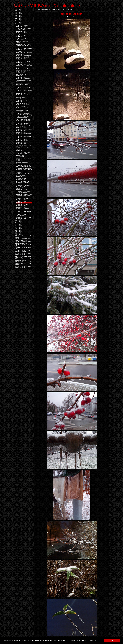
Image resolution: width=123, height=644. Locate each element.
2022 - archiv (18, 230)
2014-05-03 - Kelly (21, 77)
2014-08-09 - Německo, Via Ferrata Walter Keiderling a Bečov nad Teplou (24, 125)
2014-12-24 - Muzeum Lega (24, 217)
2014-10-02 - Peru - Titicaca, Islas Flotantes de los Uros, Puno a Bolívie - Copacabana (24, 167)
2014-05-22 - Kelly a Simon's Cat (24, 91)
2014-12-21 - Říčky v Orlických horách (22, 215)
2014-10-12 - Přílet (21, 201)
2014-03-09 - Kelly (21, 59)
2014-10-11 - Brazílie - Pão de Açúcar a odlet (23, 199)
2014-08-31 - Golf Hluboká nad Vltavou (23, 134)
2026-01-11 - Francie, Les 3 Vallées (23, 245)
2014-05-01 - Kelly (21, 76)
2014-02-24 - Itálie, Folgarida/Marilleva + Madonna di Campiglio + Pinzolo (23, 40)
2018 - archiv (18, 224)
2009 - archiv (18, 17)
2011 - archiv (18, 20)
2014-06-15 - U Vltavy (22, 108)
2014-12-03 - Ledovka (22, 204)
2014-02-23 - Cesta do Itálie (24, 37)
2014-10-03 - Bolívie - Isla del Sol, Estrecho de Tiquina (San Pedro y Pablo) (24, 171)
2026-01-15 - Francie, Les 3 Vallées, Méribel (23, 257)
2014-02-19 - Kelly (21, 35)
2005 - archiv (18, 11)
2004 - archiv (18, 9)
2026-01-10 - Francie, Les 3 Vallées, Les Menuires (23, 242)
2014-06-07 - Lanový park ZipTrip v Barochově (23, 103)
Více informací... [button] (93, 640)
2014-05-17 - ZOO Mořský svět (23, 88)
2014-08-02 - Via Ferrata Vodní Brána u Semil (23, 121)
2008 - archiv (18, 15)
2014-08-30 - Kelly (21, 132)
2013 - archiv (18, 22)
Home (37, 9)
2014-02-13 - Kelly (21, 31)
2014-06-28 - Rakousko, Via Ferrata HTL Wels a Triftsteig (24, 114)
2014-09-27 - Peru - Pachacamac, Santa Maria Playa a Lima (23, 145)
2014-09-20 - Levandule (23, 141)
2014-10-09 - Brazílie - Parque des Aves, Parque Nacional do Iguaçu (23, 191)
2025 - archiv (18, 234)
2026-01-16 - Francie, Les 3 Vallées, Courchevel (23, 260)
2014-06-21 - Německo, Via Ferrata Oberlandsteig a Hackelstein (24, 110)
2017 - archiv (18, 223)
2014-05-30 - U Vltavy (22, 95)
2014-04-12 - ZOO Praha (23, 69)
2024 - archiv (18, 233)
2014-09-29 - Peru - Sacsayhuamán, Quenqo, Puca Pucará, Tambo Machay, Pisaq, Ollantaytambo (23, 154)
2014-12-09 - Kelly (21, 207)
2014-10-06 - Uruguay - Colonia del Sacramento (23, 180)
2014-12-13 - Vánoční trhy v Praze (24, 209)
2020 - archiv (18, 227)
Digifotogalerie (67, 6)
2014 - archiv (54, 9)
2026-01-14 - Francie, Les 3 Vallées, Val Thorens (23, 254)
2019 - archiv (18, 226)
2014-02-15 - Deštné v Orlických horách (22, 33)
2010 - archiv (18, 18)
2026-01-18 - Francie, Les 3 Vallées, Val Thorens (23, 267)
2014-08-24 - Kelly (21, 131)
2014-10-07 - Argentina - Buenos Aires (23, 183)
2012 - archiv (18, 21)
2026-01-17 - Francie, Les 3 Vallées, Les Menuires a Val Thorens (23, 263)
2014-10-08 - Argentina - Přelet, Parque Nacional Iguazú (23, 187)
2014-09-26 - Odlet (21, 142)
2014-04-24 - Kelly (21, 71)
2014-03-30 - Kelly (21, 63)
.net (36, 5)
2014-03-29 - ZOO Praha (23, 61)
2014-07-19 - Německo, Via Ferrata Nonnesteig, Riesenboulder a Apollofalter (24, 118)
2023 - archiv (18, 232)
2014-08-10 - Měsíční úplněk (24, 129)
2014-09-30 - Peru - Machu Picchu (23, 159)
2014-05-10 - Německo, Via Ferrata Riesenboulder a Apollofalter (24, 84)
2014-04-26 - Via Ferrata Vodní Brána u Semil (23, 74)
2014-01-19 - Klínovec (22, 25)
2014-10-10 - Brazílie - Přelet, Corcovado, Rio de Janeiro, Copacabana (24, 196)
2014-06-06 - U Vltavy (22, 100)
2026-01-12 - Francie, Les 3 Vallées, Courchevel (23, 248)
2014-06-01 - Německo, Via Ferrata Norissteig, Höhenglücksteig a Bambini (24, 97)
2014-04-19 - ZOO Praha (23, 70)
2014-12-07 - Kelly (21, 206)
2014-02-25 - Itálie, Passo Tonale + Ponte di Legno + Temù (23, 46)
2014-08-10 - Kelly (21, 128)
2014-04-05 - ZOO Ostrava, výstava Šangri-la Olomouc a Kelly (24, 66)
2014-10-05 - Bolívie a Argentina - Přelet (22, 178)
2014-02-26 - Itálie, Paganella (24, 48)
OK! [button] (112, 641)
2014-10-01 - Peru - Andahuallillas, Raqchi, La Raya (23, 162)
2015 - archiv (18, 220)
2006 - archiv (18, 12)
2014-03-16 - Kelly (21, 60)
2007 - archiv (18, 14)
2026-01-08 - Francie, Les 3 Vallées (23, 237)
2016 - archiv (18, 222)
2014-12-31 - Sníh (21, 219)
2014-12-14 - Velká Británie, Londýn (24, 212)
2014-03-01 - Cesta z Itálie (23, 56)
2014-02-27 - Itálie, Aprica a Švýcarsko (24, 51)
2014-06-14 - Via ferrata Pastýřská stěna (23, 105)
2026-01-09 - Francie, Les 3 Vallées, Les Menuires (23, 240)
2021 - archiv (18, 229)
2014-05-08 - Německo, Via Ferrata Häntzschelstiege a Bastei (24, 80)
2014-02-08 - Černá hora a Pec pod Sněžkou (23, 29)
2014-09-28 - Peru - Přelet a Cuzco (24, 149)
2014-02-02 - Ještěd (22, 27)
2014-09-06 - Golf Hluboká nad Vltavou (23, 137)
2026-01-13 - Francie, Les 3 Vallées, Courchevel (23, 251)
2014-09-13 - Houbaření (23, 139)
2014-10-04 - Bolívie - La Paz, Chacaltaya (23, 175)
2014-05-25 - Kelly (21, 93)
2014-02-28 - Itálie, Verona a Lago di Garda (24, 53)
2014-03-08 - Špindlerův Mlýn (24, 57)
